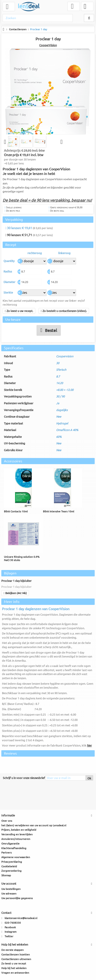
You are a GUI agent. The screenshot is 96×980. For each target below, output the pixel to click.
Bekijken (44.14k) (15, 593)
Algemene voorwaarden (16, 858)
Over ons (7, 821)
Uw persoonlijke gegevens (17, 898)
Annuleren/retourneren (16, 839)
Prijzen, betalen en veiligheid (19, 830)
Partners (6, 853)
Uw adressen (9, 894)
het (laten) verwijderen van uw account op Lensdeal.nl (34, 826)
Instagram (11, 932)
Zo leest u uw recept (14, 964)
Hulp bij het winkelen (14, 968)
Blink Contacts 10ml (16, 512)
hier (89, 746)
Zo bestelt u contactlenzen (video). (64, 311)
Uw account (9, 884)
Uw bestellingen (11, 889)
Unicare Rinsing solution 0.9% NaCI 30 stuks (22, 559)
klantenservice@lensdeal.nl (21, 918)
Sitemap (6, 876)
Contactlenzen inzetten (16, 955)
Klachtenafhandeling (14, 848)
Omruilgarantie (10, 844)
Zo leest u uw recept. (19, 311)
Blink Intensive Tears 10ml (59, 512)
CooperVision (48, 45)
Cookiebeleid (9, 867)
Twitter (9, 937)
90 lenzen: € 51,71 (19, 235)
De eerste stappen (12, 950)
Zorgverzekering (11, 871)
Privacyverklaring (12, 862)
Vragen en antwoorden (15, 973)
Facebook (10, 927)
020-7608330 (13, 923)
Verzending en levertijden (17, 835)
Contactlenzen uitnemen (16, 959)
